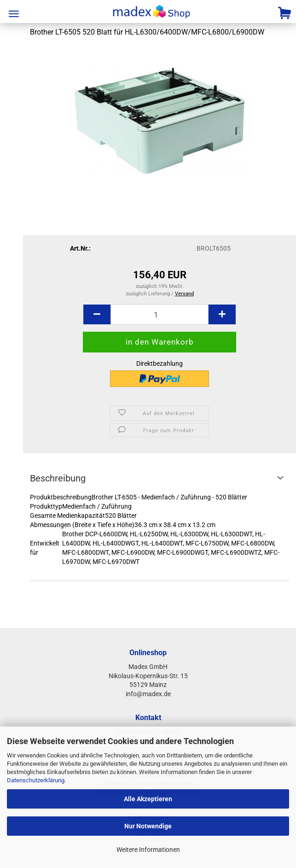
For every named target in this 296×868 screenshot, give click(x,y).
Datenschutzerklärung (36, 780)
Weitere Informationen (148, 850)
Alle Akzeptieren (148, 799)
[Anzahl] (160, 314)
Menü (14, 14)
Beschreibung (58, 478)
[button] (97, 314)
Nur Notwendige (148, 826)
